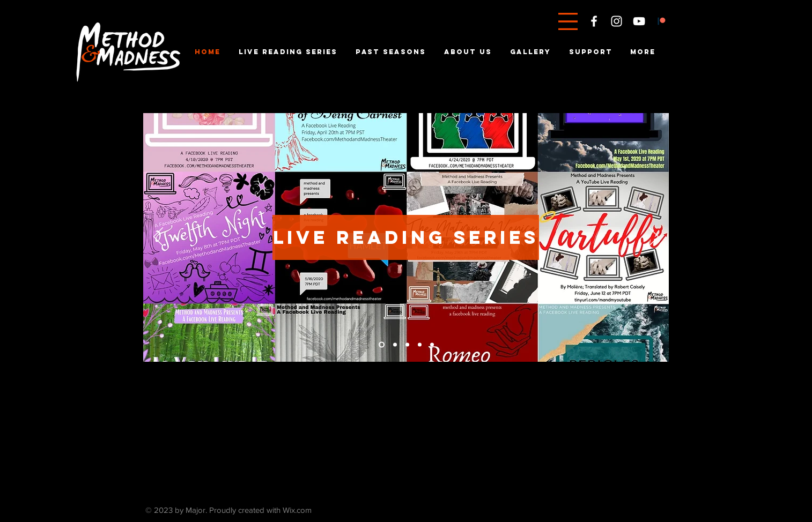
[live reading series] (406, 237)
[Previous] (158, 237)
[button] (568, 21)
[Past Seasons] (420, 345)
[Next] (654, 237)
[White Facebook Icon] (594, 21)
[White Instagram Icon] (617, 21)
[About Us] (432, 345)
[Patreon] (662, 21)
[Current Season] (395, 345)
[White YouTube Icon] (639, 21)
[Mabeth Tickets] (382, 345)
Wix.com (297, 510)
